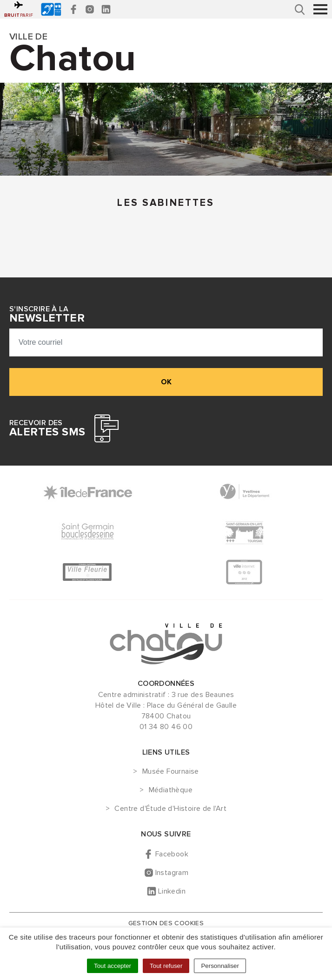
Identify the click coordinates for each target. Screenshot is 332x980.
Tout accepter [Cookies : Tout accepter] (113, 966)
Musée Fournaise (171, 772)
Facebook (172, 854)
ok (166, 382)
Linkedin (172, 891)
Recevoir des (47, 428)
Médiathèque (171, 790)
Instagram (172, 873)
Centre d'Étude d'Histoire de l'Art (170, 809)
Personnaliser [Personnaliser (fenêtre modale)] (220, 966)
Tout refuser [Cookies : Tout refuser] (166, 966)
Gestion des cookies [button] (166, 923)
